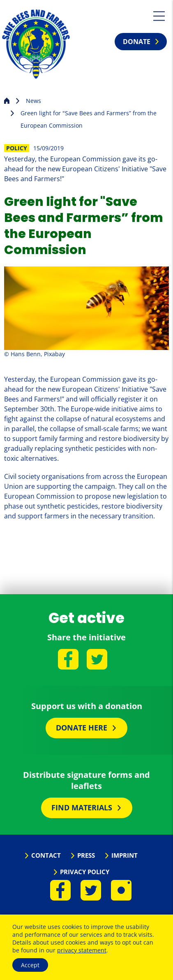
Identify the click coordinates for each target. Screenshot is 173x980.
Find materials (82, 807)
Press (86, 855)
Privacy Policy (85, 872)
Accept (30, 965)
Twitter (97, 659)
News (33, 101)
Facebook (68, 659)
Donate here (82, 728)
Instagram (121, 890)
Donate (137, 42)
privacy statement (82, 950)
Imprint (125, 855)
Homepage (7, 100)
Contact (46, 855)
